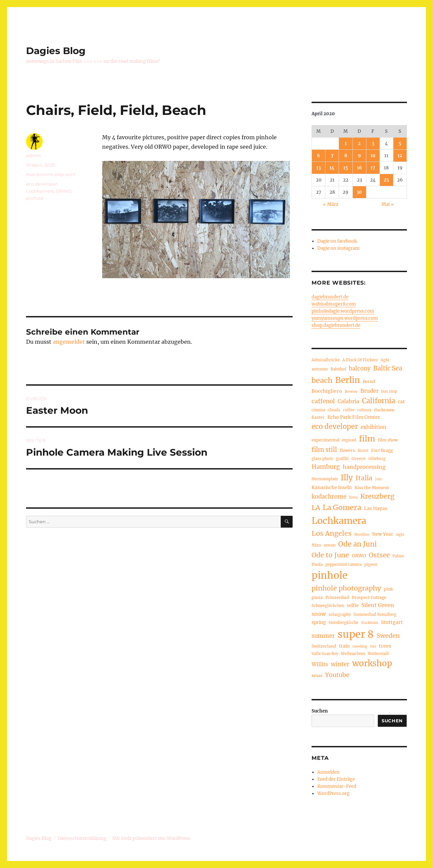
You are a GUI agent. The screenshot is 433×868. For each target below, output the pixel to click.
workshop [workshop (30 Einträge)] (372, 663)
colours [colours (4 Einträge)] (364, 410)
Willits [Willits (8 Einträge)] (320, 664)
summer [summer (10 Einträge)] (323, 636)
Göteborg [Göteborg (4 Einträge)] (377, 459)
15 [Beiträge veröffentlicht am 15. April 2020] (346, 168)
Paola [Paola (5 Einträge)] (317, 564)
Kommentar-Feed (337, 786)
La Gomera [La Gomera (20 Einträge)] (342, 508)
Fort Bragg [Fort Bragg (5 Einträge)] (382, 450)
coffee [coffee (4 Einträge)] (349, 410)
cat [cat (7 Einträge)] (401, 402)
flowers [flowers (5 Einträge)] (347, 450)
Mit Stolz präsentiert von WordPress (151, 838)
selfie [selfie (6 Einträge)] (353, 606)
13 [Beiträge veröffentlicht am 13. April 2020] (318, 168)
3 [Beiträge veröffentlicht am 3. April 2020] (373, 143)
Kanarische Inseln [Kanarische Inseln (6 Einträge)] (332, 488)
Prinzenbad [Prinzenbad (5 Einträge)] (337, 597)
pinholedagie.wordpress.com (343, 311)
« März (331, 204)
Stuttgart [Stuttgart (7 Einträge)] (392, 622)
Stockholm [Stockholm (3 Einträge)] (370, 623)
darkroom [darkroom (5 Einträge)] (384, 410)
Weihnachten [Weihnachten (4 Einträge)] (353, 654)
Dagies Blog (56, 51)
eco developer (42, 184)
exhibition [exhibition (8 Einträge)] (373, 427)
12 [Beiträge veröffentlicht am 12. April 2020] (400, 156)
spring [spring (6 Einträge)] (319, 622)
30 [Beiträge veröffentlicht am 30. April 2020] (359, 192)
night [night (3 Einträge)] (400, 535)
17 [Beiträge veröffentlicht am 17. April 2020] (373, 168)
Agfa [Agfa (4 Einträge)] (385, 360)
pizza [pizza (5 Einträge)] (317, 597)
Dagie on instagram (338, 248)
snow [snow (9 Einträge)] (319, 614)
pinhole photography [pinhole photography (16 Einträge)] (346, 588)
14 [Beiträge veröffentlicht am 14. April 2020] (332, 168)
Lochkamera (40, 191)
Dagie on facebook (337, 241)
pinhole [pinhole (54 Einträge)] (329, 575)
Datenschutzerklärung (82, 838)
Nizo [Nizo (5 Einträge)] (316, 545)
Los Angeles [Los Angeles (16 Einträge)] (332, 533)
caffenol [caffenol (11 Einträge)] (323, 401)
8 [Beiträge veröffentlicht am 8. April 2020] (346, 156)
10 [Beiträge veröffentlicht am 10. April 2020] (373, 156)
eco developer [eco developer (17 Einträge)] (335, 427)
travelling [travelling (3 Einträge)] (360, 647)
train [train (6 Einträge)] (344, 646)
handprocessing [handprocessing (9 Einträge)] (364, 467)
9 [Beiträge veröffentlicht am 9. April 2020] (359, 156)
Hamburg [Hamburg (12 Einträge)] (326, 467)
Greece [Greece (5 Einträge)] (359, 459)
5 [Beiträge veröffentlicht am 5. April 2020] (400, 143)
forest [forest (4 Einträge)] (363, 451)
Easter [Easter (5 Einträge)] (318, 417)
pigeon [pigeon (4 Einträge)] (371, 564)
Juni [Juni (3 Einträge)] (378, 479)
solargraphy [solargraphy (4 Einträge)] (340, 614)
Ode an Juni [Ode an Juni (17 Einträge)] (358, 544)
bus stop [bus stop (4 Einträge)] (389, 391)
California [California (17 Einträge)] (379, 401)
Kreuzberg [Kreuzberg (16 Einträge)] (377, 496)
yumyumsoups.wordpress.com (345, 318)
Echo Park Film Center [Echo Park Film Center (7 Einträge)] (354, 417)
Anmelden (328, 772)
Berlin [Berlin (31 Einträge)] (348, 380)
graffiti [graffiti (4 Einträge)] (342, 459)
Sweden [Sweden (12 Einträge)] (388, 636)
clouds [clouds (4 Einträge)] (334, 410)
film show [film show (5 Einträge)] (388, 440)
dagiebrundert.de (330, 297)
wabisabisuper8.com (334, 304)
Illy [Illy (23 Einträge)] (347, 478)
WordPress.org (333, 793)
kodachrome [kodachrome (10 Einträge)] (329, 497)
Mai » (388, 204)
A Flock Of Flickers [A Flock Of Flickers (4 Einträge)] (360, 360)
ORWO (63, 191)
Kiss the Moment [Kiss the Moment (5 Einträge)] (372, 488)
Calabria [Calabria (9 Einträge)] (348, 401)
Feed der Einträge (336, 779)
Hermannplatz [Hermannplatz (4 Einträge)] (325, 479)
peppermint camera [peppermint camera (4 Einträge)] (344, 564)
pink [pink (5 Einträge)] (388, 589)
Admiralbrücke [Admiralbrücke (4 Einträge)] (326, 360)
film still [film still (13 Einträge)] (324, 450)
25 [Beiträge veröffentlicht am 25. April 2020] (386, 180)
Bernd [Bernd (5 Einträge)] (369, 381)
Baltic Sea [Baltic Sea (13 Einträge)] (388, 368)
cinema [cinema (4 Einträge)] (318, 410)
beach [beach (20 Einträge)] (322, 380)
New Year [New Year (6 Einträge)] (383, 534)
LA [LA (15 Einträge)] (316, 508)
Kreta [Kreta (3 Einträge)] (353, 498)
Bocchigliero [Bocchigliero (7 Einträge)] (327, 391)
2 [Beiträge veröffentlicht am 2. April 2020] (359, 143)
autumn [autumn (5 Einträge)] (320, 369)
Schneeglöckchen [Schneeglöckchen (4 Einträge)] (328, 606)
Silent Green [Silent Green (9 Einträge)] (378, 605)
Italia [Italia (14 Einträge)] (364, 478)
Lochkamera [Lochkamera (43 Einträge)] (339, 521)
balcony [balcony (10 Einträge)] (360, 369)
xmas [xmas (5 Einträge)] (317, 676)
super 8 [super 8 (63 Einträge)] (356, 634)
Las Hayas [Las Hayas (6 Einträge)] (376, 509)
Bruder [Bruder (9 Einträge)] (369, 391)
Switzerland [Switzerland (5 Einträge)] (324, 646)
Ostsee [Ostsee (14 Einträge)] (379, 555)
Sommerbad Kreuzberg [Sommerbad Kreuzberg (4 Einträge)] (375, 614)
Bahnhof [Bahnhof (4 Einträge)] (338, 369)
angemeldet (69, 342)
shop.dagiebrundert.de (336, 325)
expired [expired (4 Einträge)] (349, 440)
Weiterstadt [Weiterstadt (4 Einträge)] (378, 654)
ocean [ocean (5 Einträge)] (330, 545)
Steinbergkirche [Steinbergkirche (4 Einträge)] (343, 623)
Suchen (320, 711)
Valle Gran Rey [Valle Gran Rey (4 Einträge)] (325, 654)
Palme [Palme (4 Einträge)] (398, 556)
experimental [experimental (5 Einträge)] (325, 440)
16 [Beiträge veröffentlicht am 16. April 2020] (359, 168)
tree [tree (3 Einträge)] (373, 647)
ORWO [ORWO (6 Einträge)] (359, 556)
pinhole (35, 198)
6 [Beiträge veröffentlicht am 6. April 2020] (318, 156)
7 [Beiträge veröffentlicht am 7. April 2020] (332, 156)
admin (33, 155)
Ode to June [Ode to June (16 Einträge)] (330, 555)
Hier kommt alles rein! (51, 174)
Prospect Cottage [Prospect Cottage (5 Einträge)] (369, 597)
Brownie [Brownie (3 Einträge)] (351, 392)
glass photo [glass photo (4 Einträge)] (322, 459)
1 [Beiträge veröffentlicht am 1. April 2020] (346, 143)
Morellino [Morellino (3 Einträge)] (362, 535)
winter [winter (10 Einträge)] (340, 664)
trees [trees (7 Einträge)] (385, 646)
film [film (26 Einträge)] (367, 439)
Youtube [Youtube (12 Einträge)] (337, 675)
